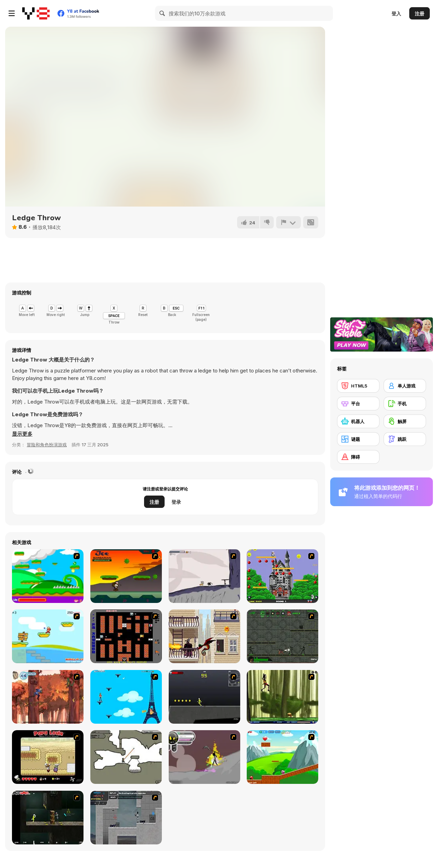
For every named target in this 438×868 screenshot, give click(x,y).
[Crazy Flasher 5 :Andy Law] (48, 818)
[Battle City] (126, 636)
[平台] (358, 404)
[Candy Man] (48, 576)
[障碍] (358, 457)
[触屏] (405, 421)
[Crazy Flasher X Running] (204, 697)
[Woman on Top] (126, 697)
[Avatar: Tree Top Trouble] (48, 697)
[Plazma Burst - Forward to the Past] (126, 818)
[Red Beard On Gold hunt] (48, 636)
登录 (176, 502)
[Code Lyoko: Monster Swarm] (282, 697)
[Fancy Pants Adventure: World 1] (204, 576)
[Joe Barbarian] (126, 576)
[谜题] (358, 439)
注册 (420, 14)
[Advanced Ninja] (126, 757)
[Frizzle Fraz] (282, 757)
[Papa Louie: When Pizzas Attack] (48, 757)
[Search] (163, 13)
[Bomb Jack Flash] (282, 576)
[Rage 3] (204, 757)
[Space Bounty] (282, 636)
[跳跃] (405, 439)
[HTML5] (358, 386)
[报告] (288, 222)
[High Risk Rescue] (204, 636)
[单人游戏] (405, 386)
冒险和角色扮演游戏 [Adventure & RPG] (47, 445)
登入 (396, 14)
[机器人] (358, 421)
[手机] (405, 404)
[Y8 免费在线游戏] (36, 13)
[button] (22, 434)
